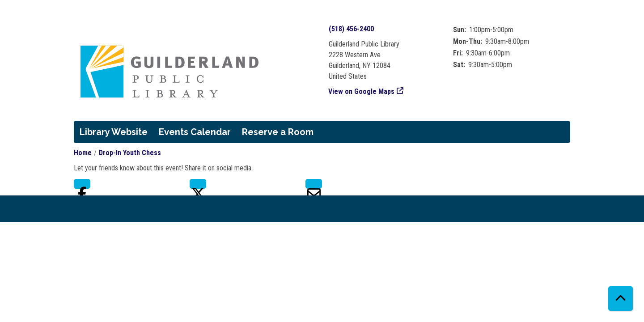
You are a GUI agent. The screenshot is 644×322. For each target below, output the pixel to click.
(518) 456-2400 (351, 29)
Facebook (82, 184)
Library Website (114, 132)
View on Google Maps (362, 91)
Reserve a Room (278, 132)
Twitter (198, 184)
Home (83, 153)
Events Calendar (195, 132)
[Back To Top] (621, 299)
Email (314, 184)
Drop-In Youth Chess (130, 153)
